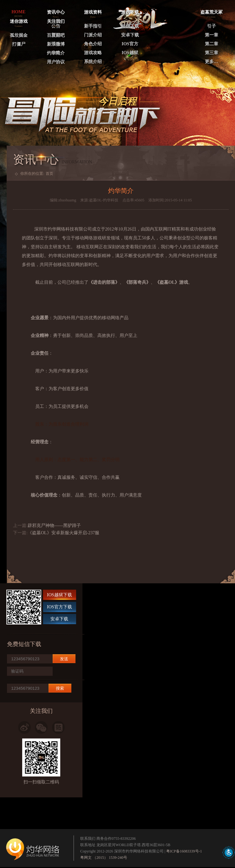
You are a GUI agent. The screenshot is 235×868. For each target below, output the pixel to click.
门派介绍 (93, 35)
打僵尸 (19, 44)
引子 (212, 26)
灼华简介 (56, 53)
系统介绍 (93, 62)
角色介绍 (93, 44)
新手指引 (93, 26)
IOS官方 (130, 44)
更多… (212, 62)
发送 (64, 659)
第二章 (212, 44)
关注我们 (56, 21)
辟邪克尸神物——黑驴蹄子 (54, 526)
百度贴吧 (56, 35)
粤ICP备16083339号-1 (184, 851)
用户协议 (56, 62)
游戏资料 (93, 12)
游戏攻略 (93, 53)
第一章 (212, 35)
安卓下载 (130, 35)
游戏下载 (130, 12)
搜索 (60, 688)
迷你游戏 (19, 21)
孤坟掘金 (19, 35)
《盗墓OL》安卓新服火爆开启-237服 (63, 533)
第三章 (212, 53)
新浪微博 (56, 44)
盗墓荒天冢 (212, 12)
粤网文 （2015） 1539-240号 (104, 858)
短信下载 (130, 26)
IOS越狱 (130, 53)
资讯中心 (56, 12)
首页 (49, 174)
